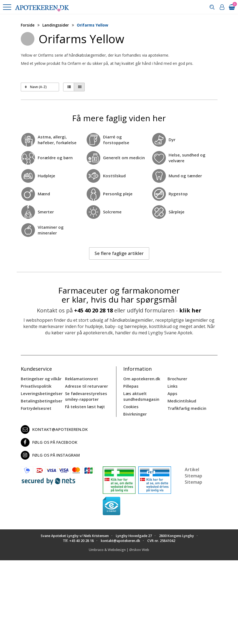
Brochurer (177, 378)
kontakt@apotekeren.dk (53, 428)
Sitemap (193, 480)
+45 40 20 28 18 (93, 310)
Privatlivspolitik (36, 386)
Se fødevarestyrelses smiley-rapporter (85, 395)
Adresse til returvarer (85, 386)
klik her (190, 310)
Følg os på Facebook (48, 441)
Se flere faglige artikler (119, 253)
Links (172, 386)
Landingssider (56, 25)
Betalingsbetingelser (41, 400)
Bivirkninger (135, 412)
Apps (172, 393)
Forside (28, 25)
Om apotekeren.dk (141, 378)
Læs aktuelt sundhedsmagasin (141, 395)
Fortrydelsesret (35, 407)
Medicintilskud (181, 400)
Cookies (131, 405)
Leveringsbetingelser (40, 393)
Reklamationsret (81, 378)
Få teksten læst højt (84, 405)
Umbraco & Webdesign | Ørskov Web (119, 548)
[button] (7, 7)
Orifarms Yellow (92, 25)
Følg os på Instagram (49, 454)
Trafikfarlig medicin (187, 407)
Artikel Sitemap (193, 471)
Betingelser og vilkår (40, 378)
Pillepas (130, 386)
